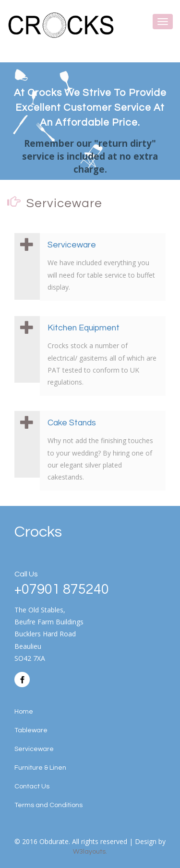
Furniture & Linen (40, 768)
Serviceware (72, 245)
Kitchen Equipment (84, 328)
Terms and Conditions (48, 805)
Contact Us (32, 786)
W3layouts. (90, 852)
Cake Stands (72, 423)
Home (24, 712)
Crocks (38, 532)
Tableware (31, 730)
